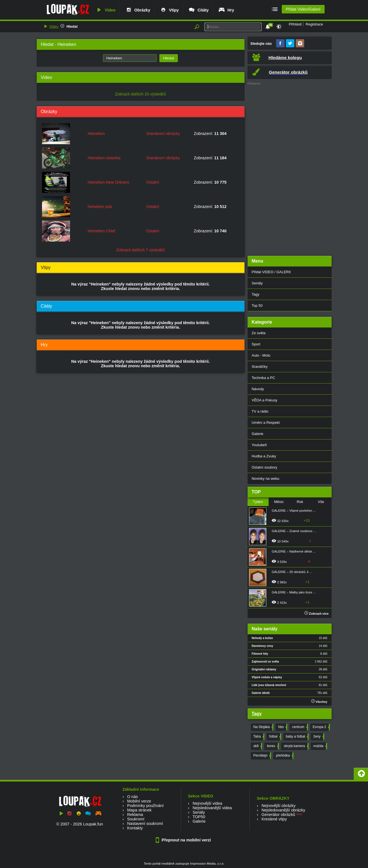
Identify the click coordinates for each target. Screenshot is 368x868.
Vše (321, 502)
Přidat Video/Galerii (303, 9)
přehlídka (284, 756)
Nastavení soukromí (145, 823)
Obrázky (138, 10)
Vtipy (169, 10)
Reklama (135, 815)
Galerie (258, 434)
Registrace (315, 24)
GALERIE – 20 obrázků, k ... (292, 572)
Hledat (72, 26)
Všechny (319, 701)
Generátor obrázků (278, 815)
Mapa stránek (139, 810)
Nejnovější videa (208, 803)
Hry (226, 10)
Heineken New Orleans (108, 182)
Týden (258, 502)
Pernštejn (262, 756)
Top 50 (257, 306)
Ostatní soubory (265, 467)
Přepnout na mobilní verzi (184, 840)
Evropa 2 (321, 727)
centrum (299, 727)
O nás (132, 797)
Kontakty (135, 828)
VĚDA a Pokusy (265, 400)
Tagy (256, 294)
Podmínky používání (145, 806)
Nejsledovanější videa (212, 808)
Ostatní (153, 182)
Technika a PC (264, 378)
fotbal (274, 737)
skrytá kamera (295, 746)
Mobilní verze (139, 801)
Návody (258, 389)
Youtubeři (259, 445)
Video (106, 10)
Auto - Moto (261, 355)
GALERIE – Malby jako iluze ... (294, 592)
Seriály (257, 283)
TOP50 (199, 817)
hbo (282, 727)
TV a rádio (260, 411)
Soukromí (136, 819)
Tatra (258, 737)
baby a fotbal (297, 737)
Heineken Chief (101, 231)
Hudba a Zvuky (264, 456)
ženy (318, 737)
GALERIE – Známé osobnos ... (294, 531)
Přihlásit (295, 24)
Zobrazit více (317, 614)
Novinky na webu (266, 479)
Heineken (96, 134)
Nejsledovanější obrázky (283, 810)
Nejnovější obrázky (279, 806)
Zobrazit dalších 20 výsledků (141, 94)
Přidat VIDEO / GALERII (271, 272)
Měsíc (279, 502)
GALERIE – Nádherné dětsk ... (294, 551)
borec (272, 746)
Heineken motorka (104, 158)
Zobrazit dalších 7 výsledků (141, 250)
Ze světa (259, 333)
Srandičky (260, 367)
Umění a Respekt (266, 423)
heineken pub (100, 207)
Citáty (198, 10)
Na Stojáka (263, 727)
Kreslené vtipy (274, 819)
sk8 (257, 746)
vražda (320, 746)
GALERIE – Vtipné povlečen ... (294, 511)
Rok (300, 502)
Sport (256, 344)
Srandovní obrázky (163, 134)
